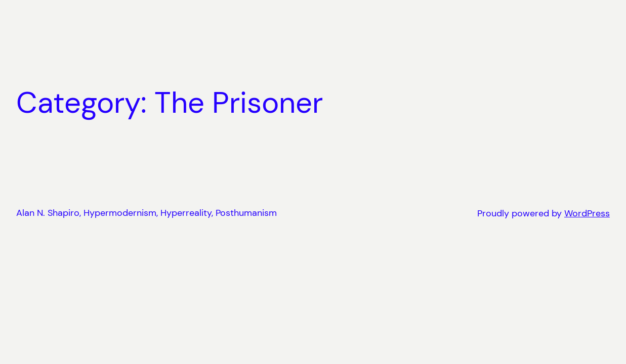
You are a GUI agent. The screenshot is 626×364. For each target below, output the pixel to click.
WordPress (587, 213)
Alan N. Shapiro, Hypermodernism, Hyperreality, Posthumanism (147, 213)
